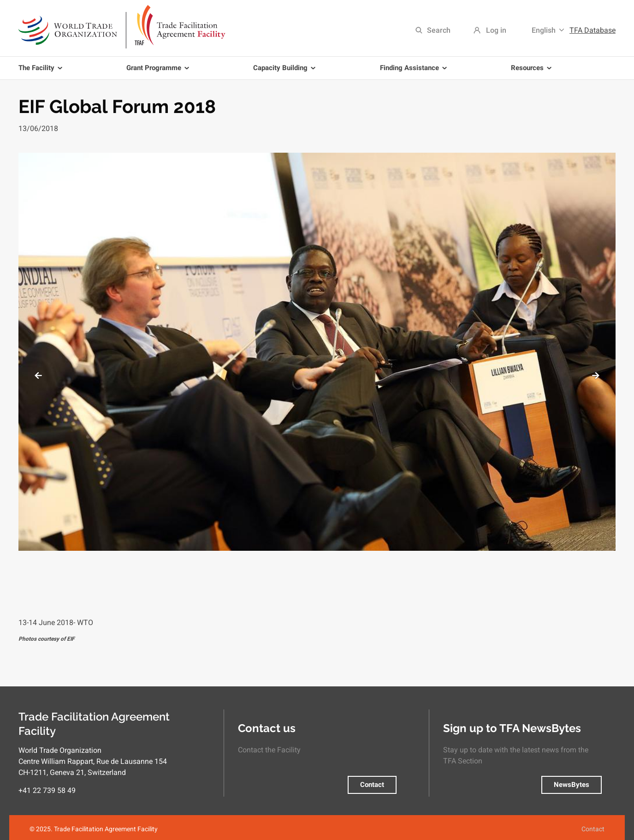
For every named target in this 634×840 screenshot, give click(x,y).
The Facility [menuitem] (42, 71)
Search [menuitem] (439, 30)
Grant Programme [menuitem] (159, 71)
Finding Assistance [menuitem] (415, 71)
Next (596, 376)
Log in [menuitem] (496, 30)
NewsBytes (572, 785)
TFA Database (593, 30)
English (544, 30)
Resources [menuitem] (533, 71)
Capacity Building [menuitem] (286, 71)
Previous (38, 376)
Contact (372, 785)
